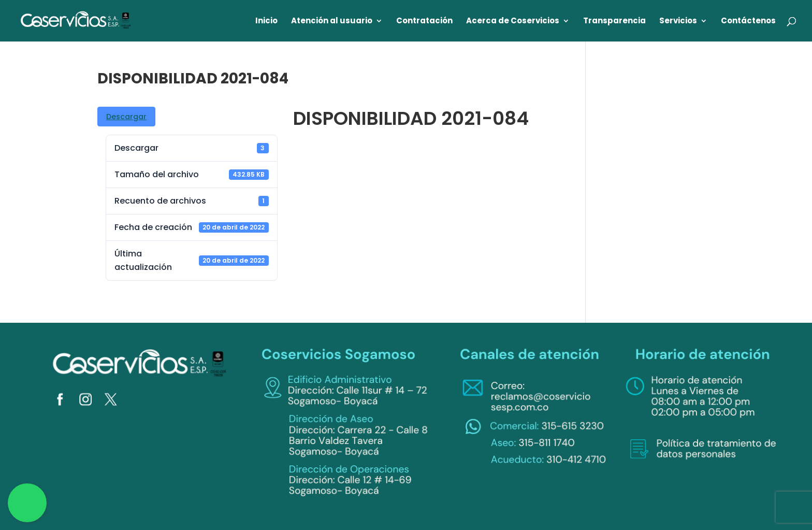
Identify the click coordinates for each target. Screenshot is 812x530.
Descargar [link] (126, 117)
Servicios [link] (678, 22)
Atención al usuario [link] (332, 22)
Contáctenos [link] (748, 22)
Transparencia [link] (614, 22)
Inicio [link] (266, 22)
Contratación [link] (424, 22)
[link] (76, 20)
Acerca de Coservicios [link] (513, 22)
